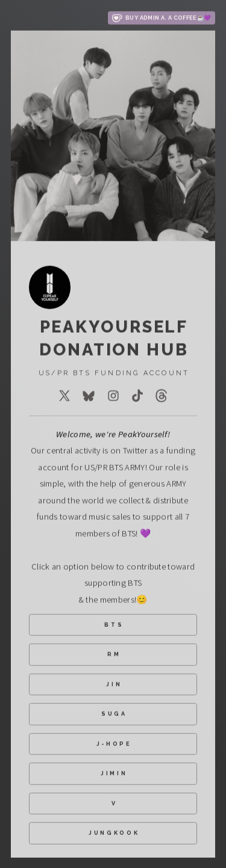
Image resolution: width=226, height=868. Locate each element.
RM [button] (114, 655)
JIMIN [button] (114, 774)
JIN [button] (114, 684)
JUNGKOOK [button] (114, 833)
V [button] (115, 803)
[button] (162, 19)
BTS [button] (114, 625)
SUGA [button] (114, 714)
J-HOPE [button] (114, 744)
